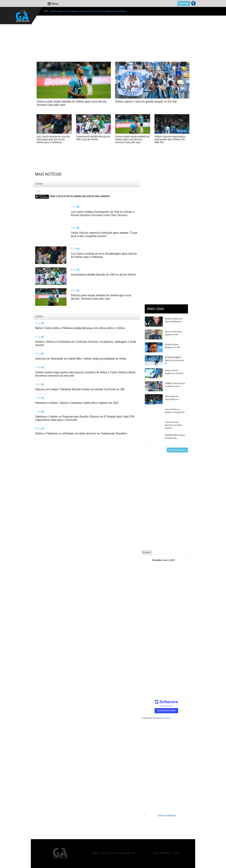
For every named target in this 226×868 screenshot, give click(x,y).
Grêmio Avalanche (167, 816)
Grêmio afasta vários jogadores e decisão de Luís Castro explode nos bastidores (88, 11)
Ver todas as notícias (177, 450)
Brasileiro (147, 552)
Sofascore (167, 718)
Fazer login (184, 3)
